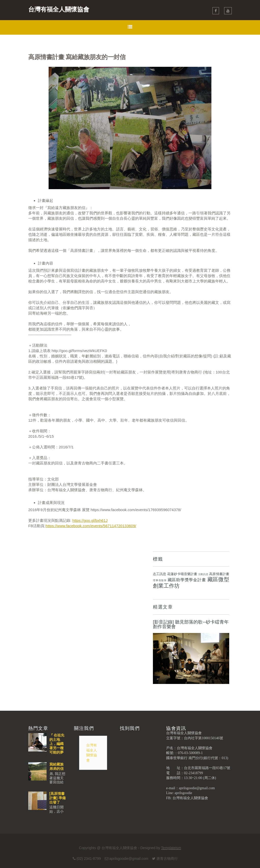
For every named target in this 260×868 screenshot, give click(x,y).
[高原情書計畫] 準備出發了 (58, 798)
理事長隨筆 (160, 580)
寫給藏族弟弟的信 (56, 766)
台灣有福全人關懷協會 (59, 9)
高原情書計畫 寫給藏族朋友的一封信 (77, 57)
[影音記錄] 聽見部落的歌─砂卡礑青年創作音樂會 (191, 624)
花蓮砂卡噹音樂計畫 (182, 574)
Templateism (171, 848)
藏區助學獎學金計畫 (187, 580)
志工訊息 (160, 574)
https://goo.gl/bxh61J (90, 520)
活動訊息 (203, 574)
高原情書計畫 (219, 574)
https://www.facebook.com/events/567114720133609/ (91, 526)
